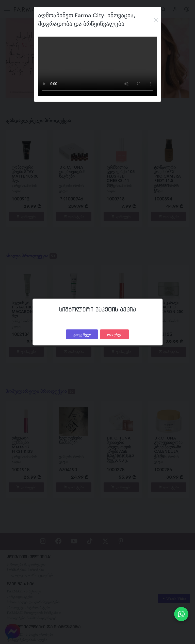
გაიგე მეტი (82, 334)
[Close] (156, 20)
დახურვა (114, 334)
